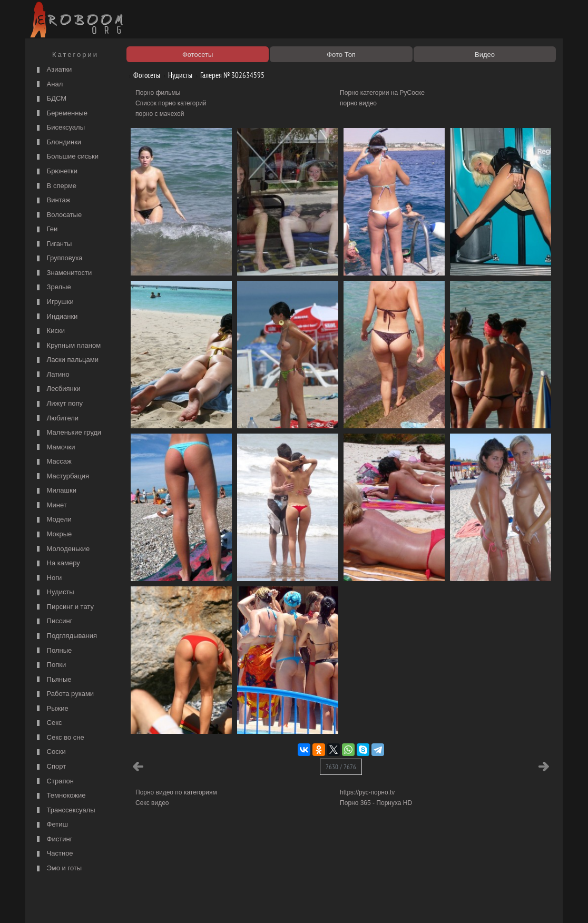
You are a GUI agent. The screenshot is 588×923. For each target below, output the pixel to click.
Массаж (53, 462)
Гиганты (53, 244)
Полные (53, 651)
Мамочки (55, 448)
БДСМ (50, 99)
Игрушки (54, 302)
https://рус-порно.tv (367, 792)
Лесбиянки (57, 389)
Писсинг (53, 621)
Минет (51, 505)
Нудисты (54, 592)
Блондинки (58, 143)
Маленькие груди (68, 433)
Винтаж (52, 200)
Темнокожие (60, 796)
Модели (53, 520)
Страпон (54, 782)
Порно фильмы (158, 93)
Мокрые (53, 534)
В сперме (55, 186)
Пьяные (53, 680)
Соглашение (174, 903)
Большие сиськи (66, 157)
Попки (50, 665)
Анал (48, 85)
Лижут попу (58, 404)
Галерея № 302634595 (228, 75)
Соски (50, 752)
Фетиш (51, 825)
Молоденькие (62, 549)
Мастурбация (62, 477)
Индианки (56, 317)
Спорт (50, 767)
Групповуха (58, 258)
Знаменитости (63, 273)
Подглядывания (66, 636)
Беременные (61, 114)
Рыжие (51, 709)
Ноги (48, 578)
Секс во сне (59, 738)
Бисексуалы (60, 128)
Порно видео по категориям (176, 792)
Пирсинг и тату (64, 607)
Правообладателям (125, 903)
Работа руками (64, 694)
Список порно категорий (171, 103)
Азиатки (53, 70)
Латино (52, 375)
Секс (48, 723)
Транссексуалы (65, 811)
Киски (50, 331)
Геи (46, 229)
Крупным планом (67, 346)
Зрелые (53, 287)
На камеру (57, 563)
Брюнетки (56, 171)
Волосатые (58, 215)
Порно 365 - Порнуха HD (376, 803)
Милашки (55, 491)
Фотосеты (143, 75)
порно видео (358, 103)
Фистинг (53, 839)
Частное (54, 854)
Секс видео (152, 803)
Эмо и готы (58, 868)
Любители (56, 419)
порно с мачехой (160, 114)
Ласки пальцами (66, 360)
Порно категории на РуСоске (382, 93)
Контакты (211, 903)
